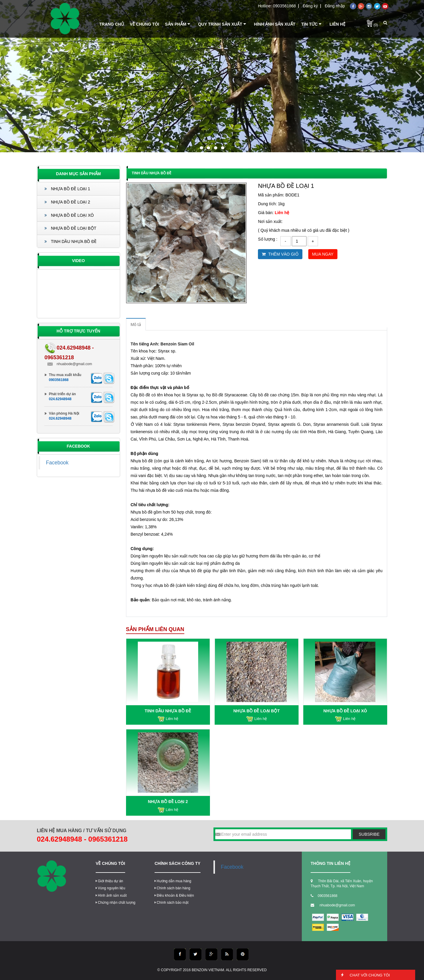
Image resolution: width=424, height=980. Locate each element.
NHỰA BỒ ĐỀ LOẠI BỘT (70, 228)
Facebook (57, 463)
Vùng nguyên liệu (110, 888)
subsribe (369, 834)
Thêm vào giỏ (280, 254)
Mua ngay (323, 254)
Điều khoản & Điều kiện (174, 895)
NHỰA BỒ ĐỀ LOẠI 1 (67, 189)
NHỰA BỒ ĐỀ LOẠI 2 (67, 202)
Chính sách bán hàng (172, 888)
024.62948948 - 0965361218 (82, 839)
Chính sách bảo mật (172, 903)
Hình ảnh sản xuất (111, 895)
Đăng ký (310, 6)
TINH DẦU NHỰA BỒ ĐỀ (71, 241)
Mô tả (136, 325)
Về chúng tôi (110, 863)
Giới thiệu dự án (109, 881)
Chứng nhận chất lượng (116, 903)
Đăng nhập (335, 6)
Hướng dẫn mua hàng (173, 881)
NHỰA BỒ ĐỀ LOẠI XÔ (69, 215)
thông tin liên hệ (331, 863)
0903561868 (284, 6)
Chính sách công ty (178, 863)
